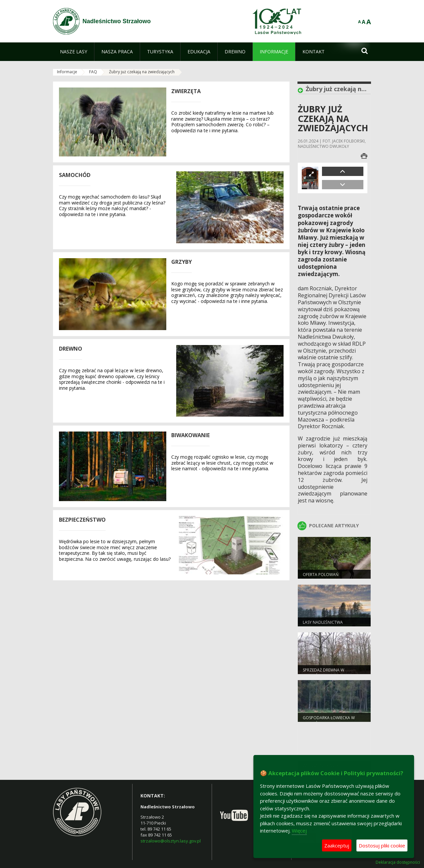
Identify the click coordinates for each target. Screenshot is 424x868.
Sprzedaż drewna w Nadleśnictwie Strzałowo (331, 673)
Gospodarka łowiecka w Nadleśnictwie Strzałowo (331, 721)
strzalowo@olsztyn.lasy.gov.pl (171, 841)
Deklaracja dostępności (398, 862)
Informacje (67, 72)
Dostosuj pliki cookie (382, 845)
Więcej (299, 831)
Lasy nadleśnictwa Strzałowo (323, 625)
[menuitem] (74, 52)
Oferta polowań (321, 575)
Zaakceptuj (337, 845)
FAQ (93, 72)
